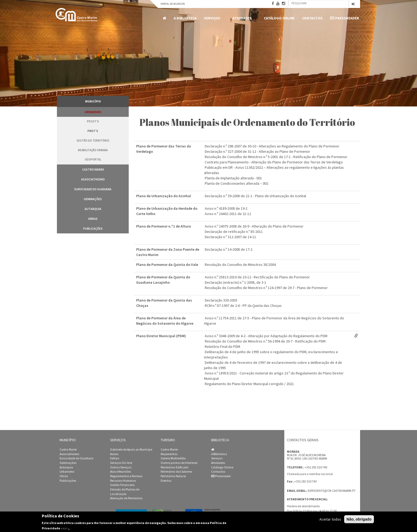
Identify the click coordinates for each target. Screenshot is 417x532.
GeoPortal (93, 159)
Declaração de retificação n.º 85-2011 (234, 232)
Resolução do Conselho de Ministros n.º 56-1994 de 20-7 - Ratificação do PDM (265, 341)
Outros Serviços (121, 467)
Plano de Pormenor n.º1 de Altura (164, 226)
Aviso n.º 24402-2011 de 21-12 (228, 214)
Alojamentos (169, 454)
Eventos (166, 481)
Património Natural (173, 476)
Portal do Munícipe (173, 4)
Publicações (93, 228)
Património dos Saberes (176, 472)
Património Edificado (175, 467)
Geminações (93, 199)
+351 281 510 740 (316, 467)
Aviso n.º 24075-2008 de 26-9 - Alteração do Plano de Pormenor (254, 226)
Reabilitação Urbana (93, 150)
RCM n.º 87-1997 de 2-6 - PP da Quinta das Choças (243, 306)
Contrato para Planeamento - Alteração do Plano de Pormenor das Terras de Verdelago (274, 162)
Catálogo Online (279, 18)
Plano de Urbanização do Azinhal (164, 196)
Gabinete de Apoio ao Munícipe (131, 449)
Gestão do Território (93, 141)
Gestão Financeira (122, 485)
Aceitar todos (330, 519)
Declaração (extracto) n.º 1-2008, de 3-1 (235, 282)
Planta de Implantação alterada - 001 (233, 178)
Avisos (114, 454)
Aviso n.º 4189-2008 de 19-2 (226, 208)
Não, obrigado (359, 519)
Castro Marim (93, 169)
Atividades (243, 18)
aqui (64, 528)
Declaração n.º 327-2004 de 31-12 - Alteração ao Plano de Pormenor (257, 151)
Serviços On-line (121, 463)
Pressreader (345, 18)
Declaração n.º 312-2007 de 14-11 (230, 237)
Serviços (213, 18)
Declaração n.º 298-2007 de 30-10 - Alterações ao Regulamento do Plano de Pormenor (272, 146)
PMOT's (93, 131)
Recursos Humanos (123, 481)
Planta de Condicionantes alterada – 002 (237, 183)
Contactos (312, 18)
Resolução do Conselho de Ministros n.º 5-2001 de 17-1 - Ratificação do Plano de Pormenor (276, 157)
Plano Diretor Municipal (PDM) (161, 336)
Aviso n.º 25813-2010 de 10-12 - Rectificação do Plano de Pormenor (257, 277)
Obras (93, 219)
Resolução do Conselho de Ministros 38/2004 (240, 265)
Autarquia (93, 209)
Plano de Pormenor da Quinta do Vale (167, 265)
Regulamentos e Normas (126, 476)
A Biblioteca (185, 18)
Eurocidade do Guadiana (93, 189)
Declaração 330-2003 (221, 300)
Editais (115, 458)
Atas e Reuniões (120, 472)
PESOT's (93, 121)
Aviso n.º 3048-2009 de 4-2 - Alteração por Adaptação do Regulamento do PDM (266, 336)
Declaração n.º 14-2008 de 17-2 (229, 249)
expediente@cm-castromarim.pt (332, 491)
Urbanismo (93, 112)
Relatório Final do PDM (222, 347)
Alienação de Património (126, 498)
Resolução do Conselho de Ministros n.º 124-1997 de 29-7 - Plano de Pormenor (266, 288)
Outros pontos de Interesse (179, 463)
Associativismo (93, 179)
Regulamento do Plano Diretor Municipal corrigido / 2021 (249, 384)
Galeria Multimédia (173, 458)
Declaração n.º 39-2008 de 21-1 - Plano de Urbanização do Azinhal (255, 196)
